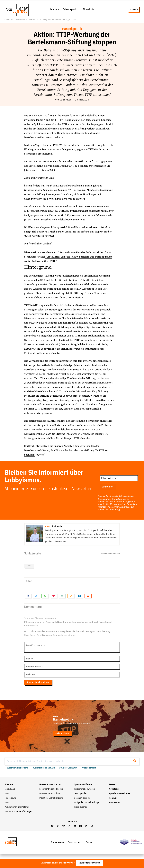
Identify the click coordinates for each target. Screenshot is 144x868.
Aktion (29, 566)
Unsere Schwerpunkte (50, 785)
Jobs (7, 803)
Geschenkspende (82, 798)
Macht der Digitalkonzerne (51, 798)
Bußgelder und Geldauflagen (87, 803)
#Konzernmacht (89, 768)
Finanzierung (10, 798)
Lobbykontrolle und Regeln (51, 789)
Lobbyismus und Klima (50, 794)
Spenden (134, 10)
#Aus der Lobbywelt (68, 768)
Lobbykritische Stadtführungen (18, 812)
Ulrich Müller (66, 100)
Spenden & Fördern (83, 785)
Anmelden (108, 487)
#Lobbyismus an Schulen (44, 768)
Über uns (54, 10)
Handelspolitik (21, 20)
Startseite (9, 20)
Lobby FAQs (10, 789)
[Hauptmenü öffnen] (9, 10)
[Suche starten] (136, 762)
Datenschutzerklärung (109, 510)
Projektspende (81, 807)
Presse (112, 785)
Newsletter (89, 10)
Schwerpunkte (71, 10)
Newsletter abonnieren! (90, 863)
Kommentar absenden (38, 683)
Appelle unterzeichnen (120, 794)
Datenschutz (75, 843)
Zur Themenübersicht (110, 554)
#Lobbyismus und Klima (17, 768)
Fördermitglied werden (84, 789)
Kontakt (113, 798)
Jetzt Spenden (81, 794)
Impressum (114, 803)
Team (7, 794)
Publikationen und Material (17, 807)
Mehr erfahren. (62, 734)
